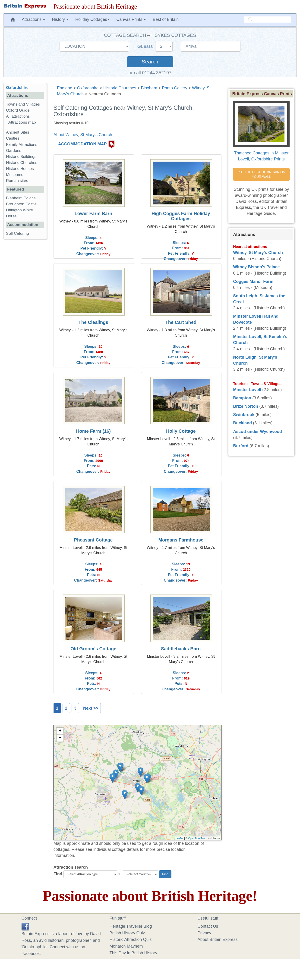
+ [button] (60, 731)
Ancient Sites (18, 132)
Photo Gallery (175, 88)
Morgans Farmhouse (181, 540)
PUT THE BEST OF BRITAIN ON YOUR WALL (262, 174)
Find (58, 874)
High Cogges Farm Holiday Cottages (181, 216)
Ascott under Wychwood (257, 432)
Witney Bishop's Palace (256, 267)
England (65, 88)
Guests (146, 46)
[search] (267, 20)
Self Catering (17, 233)
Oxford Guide (18, 110)
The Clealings (93, 322)
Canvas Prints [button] (131, 19)
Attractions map (22, 122)
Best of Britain (166, 19)
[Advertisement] (25, 314)
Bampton (242, 398)
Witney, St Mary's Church (258, 253)
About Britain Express (218, 939)
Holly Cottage (181, 431)
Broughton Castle (21, 204)
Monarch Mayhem (126, 946)
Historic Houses (20, 169)
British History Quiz (127, 933)
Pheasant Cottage (93, 540)
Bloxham (149, 88)
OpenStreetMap (197, 838)
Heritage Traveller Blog (131, 926)
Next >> (91, 708)
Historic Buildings (21, 157)
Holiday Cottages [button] (92, 19)
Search (150, 62)
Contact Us (208, 926)
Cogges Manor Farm (253, 282)
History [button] (60, 19)
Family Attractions (22, 145)
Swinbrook (244, 415)
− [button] (60, 738)
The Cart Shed (181, 322)
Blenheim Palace (21, 198)
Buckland (242, 423)
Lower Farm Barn (93, 213)
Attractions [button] (33, 19)
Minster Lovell (247, 390)
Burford (241, 446)
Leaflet (180, 838)
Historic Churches (120, 88)
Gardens (14, 151)
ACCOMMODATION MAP (82, 144)
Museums (15, 175)
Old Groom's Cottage (93, 649)
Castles (13, 138)
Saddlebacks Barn (181, 649)
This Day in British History (133, 953)
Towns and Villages (23, 104)
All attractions (18, 116)
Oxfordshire (88, 88)
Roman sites (17, 181)
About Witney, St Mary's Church (83, 135)
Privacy (204, 933)
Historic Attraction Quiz (131, 939)
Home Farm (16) (93, 431)
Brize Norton (246, 406)
